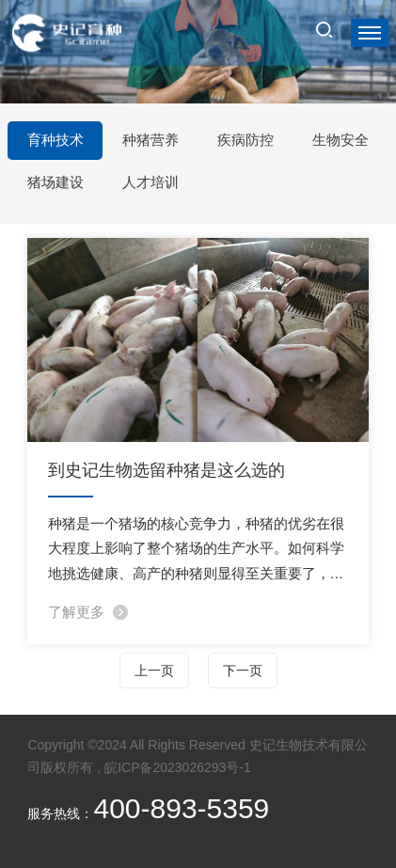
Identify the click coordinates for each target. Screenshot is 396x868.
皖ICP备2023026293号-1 (178, 767)
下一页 (243, 671)
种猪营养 (150, 140)
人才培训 (150, 182)
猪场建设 (55, 182)
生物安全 (341, 140)
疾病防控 (246, 140)
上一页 (154, 671)
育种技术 (55, 140)
